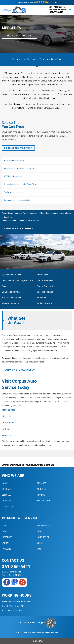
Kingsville (7, 416)
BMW (4, 531)
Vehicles (6, 495)
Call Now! (37, 641)
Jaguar (6, 543)
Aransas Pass (9, 410)
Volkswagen (43, 526)
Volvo (40, 543)
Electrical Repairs (45, 280)
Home (5, 483)
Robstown (7, 435)
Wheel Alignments (10, 303)
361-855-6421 (56, 12)
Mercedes (7, 537)
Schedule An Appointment (19, 36)
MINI (39, 531)
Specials (6, 489)
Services (42, 483)
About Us (42, 489)
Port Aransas (8, 423)
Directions (8, 501)
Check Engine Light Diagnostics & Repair (18, 283)
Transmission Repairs (12, 298)
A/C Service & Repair (11, 275)
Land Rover (43, 537)
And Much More (44, 303)
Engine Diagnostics (46, 286)
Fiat (39, 549)
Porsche (6, 549)
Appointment (44, 501)
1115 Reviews (47, 2)
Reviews (41, 495)
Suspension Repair (46, 292)
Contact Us (8, 507)
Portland (6, 429)
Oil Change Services (11, 292)
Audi (4, 526)
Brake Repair (43, 275)
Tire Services (43, 298)
